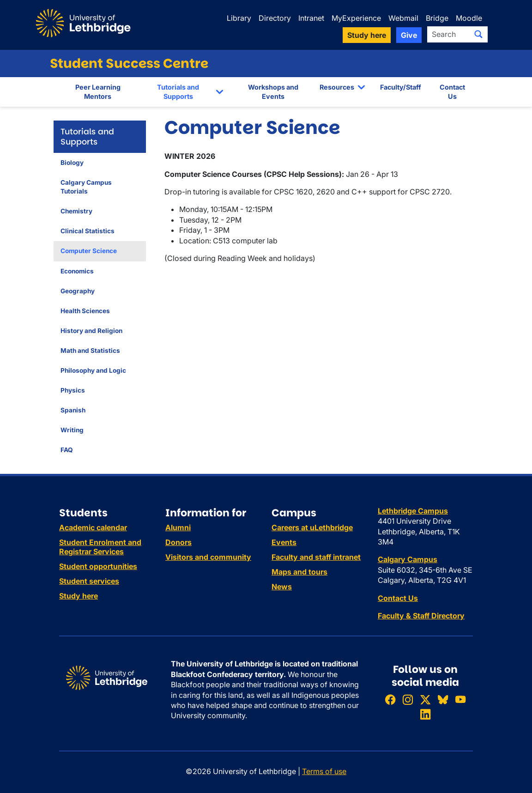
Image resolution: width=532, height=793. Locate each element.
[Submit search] (478, 34)
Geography (78, 291)
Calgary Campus (408, 559)
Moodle (469, 18)
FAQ (67, 450)
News (282, 587)
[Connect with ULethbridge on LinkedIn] (425, 714)
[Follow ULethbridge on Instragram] (408, 700)
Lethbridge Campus (413, 511)
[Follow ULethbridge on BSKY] (443, 700)
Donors (178, 542)
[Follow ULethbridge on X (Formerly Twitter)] (425, 700)
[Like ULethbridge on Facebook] (390, 700)
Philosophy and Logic (93, 370)
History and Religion (91, 331)
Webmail (403, 18)
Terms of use (324, 771)
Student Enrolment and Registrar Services (100, 547)
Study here (79, 596)
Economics (77, 271)
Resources (337, 87)
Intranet (311, 18)
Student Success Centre (129, 64)
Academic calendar (93, 527)
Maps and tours (299, 572)
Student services (89, 581)
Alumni (178, 527)
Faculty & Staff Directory (421, 616)
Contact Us (452, 92)
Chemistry (76, 211)
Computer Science (89, 251)
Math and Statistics (90, 351)
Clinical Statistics (88, 231)
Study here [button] (367, 35)
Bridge (437, 18)
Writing (72, 430)
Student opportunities (98, 566)
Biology (72, 163)
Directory (275, 18)
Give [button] (409, 35)
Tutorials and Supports (178, 92)
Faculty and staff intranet (316, 557)
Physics (73, 390)
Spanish (73, 410)
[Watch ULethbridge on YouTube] (460, 700)
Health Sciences (85, 311)
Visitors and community (208, 557)
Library (239, 18)
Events (284, 542)
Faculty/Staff (401, 87)
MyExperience (356, 18)
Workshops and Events (273, 92)
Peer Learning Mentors (98, 92)
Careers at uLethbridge (312, 527)
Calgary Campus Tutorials (86, 187)
